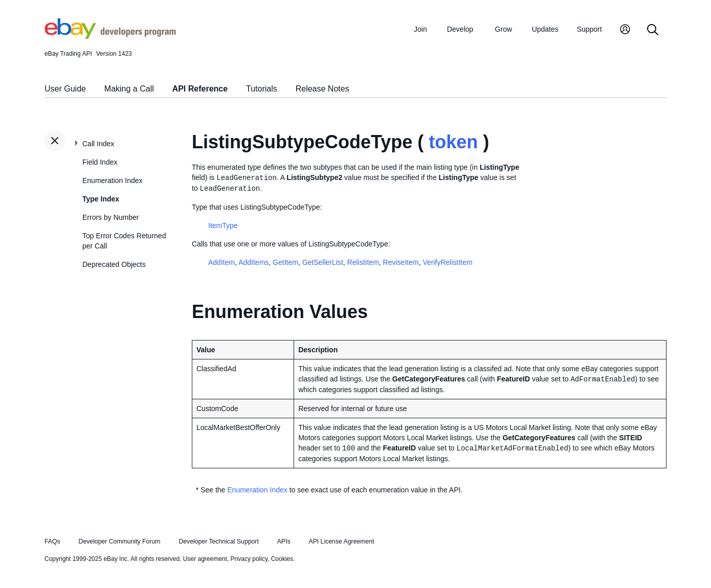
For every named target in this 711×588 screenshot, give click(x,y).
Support (590, 29)
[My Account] (625, 30)
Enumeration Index (113, 180)
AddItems (253, 262)
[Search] (653, 30)
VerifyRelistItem (447, 262)
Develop (460, 29)
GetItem (285, 262)
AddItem (221, 262)
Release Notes (323, 89)
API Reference (200, 89)
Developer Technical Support (218, 541)
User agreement (205, 559)
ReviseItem (401, 262)
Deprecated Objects (114, 264)
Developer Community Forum (120, 541)
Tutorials (262, 89)
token (453, 142)
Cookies (282, 559)
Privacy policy (249, 559)
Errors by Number (110, 217)
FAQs (52, 541)
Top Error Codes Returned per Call (124, 241)
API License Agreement (341, 541)
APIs (284, 541)
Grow (504, 29)
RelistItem (363, 262)
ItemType (223, 225)
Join (420, 29)
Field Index (100, 162)
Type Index (101, 199)
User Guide (65, 89)
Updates (545, 29)
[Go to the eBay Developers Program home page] (110, 36)
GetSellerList (323, 262)
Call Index (98, 144)
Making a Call (129, 89)
